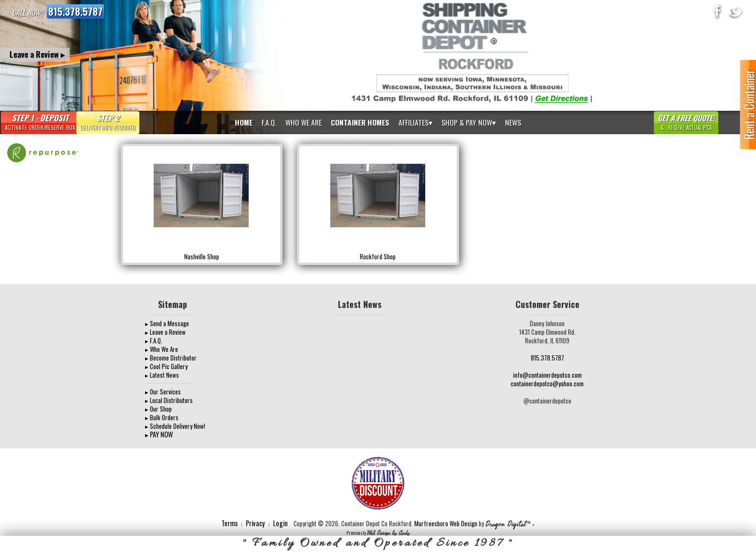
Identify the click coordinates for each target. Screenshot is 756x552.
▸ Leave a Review (165, 332)
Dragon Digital (506, 524)
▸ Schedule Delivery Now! (175, 426)
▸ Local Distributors (169, 400)
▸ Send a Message (167, 323)
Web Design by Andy (388, 533)
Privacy (255, 523)
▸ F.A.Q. (154, 340)
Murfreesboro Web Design (446, 523)
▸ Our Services (163, 392)
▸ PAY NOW (159, 434)
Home (244, 122)
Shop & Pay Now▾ (469, 122)
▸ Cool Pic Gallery (166, 366)
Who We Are (304, 122)
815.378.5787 (75, 11)
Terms (230, 523)
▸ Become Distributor (171, 358)
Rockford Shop (378, 256)
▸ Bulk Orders (162, 417)
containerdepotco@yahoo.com (547, 383)
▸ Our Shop (158, 409)
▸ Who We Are (162, 349)
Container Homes (360, 122)
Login (280, 523)
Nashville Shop (202, 256)
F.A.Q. (269, 122)
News (513, 122)
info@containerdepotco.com (547, 375)
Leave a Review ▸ (37, 54)
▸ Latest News (162, 375)
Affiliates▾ (415, 122)
